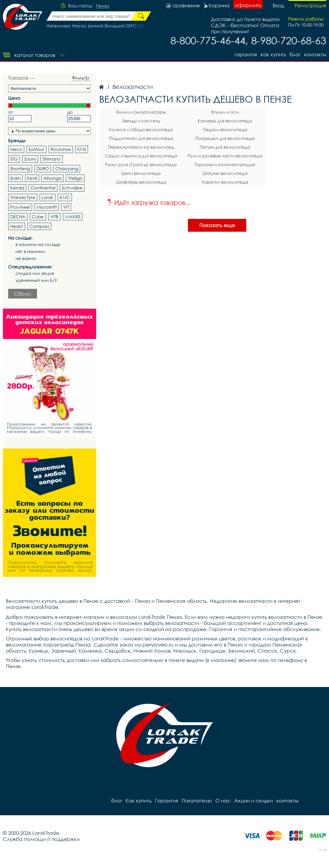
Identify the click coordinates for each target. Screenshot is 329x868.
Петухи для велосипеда (225, 147)
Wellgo (75, 178)
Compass (39, 226)
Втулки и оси (225, 112)
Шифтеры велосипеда (141, 182)
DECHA (18, 217)
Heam (17, 226)
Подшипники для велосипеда (141, 138)
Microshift (47, 207)
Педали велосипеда (225, 129)
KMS (82, 149)
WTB (54, 217)
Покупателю (197, 801)
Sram (15, 178)
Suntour (36, 149)
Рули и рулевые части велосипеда (225, 156)
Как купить (273, 54)
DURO (43, 168)
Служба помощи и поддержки (41, 839)
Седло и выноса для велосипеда (141, 156)
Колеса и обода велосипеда (141, 129)
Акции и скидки (254, 801)
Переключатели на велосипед (141, 147)
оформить (248, 5)
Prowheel (20, 207)
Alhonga (52, 178)
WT (66, 207)
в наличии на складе (38, 244)
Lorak (47, 197)
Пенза (102, 6)
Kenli (32, 178)
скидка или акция (35, 273)
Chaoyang (67, 168)
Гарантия (246, 54)
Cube (38, 217)
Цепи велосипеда (141, 173)
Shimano (52, 159)
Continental (43, 188)
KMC (65, 197)
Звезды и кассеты (141, 121)
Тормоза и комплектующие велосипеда (225, 165)
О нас (223, 801)
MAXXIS (73, 217)
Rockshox (61, 149)
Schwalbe (72, 188)
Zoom (30, 159)
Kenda (17, 188)
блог (295, 54)
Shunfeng (20, 168)
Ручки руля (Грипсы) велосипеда (141, 164)
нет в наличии (30, 251)
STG (14, 159)
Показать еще (217, 225)
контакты (315, 54)
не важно (26, 258)
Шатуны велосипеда (225, 173)
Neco (16, 149)
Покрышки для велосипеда (225, 138)
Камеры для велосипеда (225, 121)
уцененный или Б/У (36, 280)
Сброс (23, 294)
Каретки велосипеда (225, 182)
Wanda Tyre (23, 197)
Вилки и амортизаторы (141, 112)
